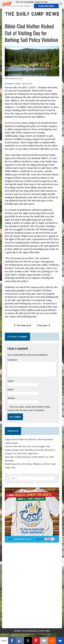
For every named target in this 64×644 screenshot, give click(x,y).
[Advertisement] (32, 564)
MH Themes (46, 631)
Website (11, 398)
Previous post (23, 325)
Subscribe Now (46, 6)
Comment (12, 360)
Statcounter (6, 635)
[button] (32, 4)
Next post (44, 325)
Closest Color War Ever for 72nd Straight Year (27, 446)
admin (18, 84)
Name (11, 381)
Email (10, 389)
